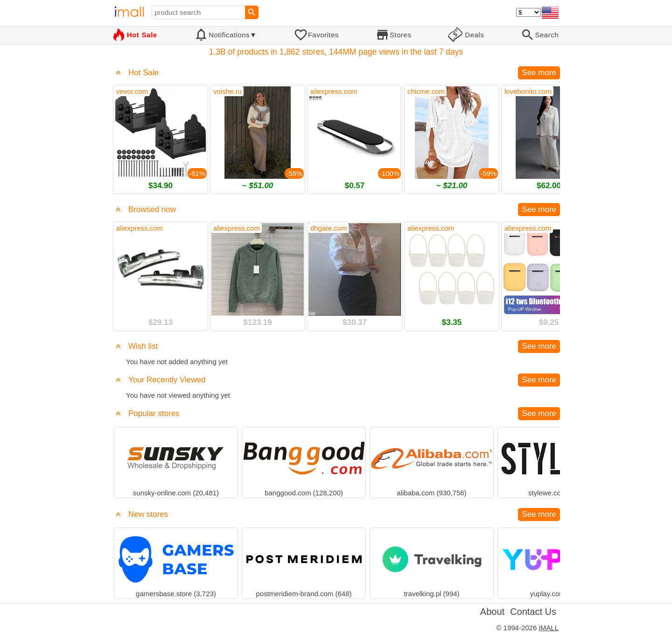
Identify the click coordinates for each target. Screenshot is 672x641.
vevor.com (132, 91)
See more (539, 73)
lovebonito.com (528, 91)
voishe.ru (227, 91)
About (492, 612)
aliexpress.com (334, 91)
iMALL (549, 628)
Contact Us (533, 612)
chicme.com (426, 91)
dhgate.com (329, 228)
